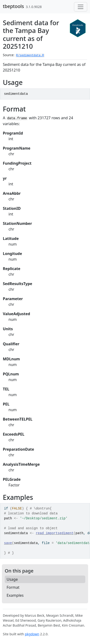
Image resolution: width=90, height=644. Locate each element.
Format (13, 587)
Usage (12, 579)
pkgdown (32, 634)
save (8, 543)
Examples (15, 595)
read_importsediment (55, 533)
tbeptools (13, 6)
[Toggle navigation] (81, 7)
